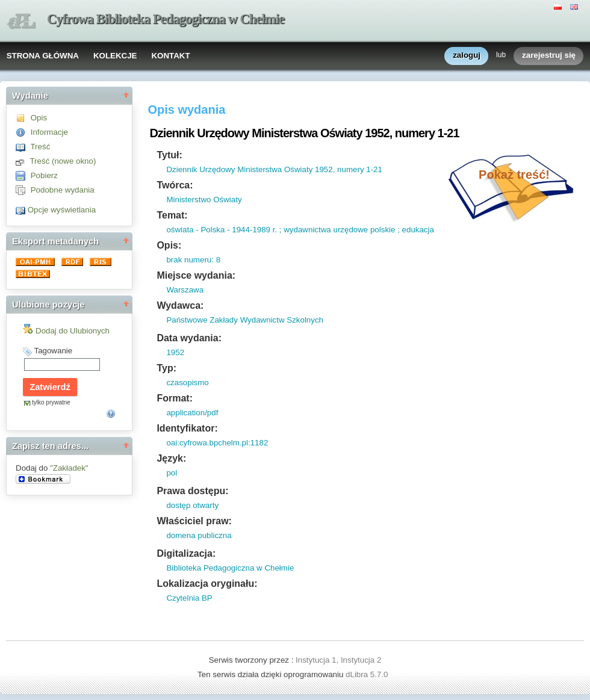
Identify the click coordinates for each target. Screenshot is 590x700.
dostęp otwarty (192, 505)
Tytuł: (169, 155)
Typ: (166, 368)
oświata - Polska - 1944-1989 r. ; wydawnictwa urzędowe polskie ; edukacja (300, 230)
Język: (171, 458)
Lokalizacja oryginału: (207, 584)
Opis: (169, 245)
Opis (39, 118)
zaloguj (467, 56)
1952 (175, 352)
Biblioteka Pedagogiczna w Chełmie (230, 568)
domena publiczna (199, 535)
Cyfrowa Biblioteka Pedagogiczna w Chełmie (166, 19)
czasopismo (187, 383)
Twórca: (175, 185)
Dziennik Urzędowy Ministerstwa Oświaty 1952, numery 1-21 (274, 169)
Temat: (172, 215)
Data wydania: (189, 338)
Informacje (49, 132)
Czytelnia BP (189, 598)
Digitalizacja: (186, 553)
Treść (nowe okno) (63, 161)
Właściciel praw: (194, 521)
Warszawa (185, 290)
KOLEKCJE (115, 56)
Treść (40, 147)
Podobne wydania (63, 190)
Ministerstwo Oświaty (204, 200)
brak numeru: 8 (193, 260)
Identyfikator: (187, 428)
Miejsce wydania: (196, 275)
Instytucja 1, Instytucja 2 (338, 660)
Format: (175, 398)
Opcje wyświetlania (62, 210)
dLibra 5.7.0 (368, 674)
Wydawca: (180, 305)
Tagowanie (53, 351)
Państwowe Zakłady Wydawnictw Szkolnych (245, 320)
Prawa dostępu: (192, 491)
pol (172, 473)
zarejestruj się (549, 56)
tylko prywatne (51, 402)
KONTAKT (170, 56)
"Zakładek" (69, 468)
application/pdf (192, 413)
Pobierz (44, 175)
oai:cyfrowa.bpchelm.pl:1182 (217, 443)
